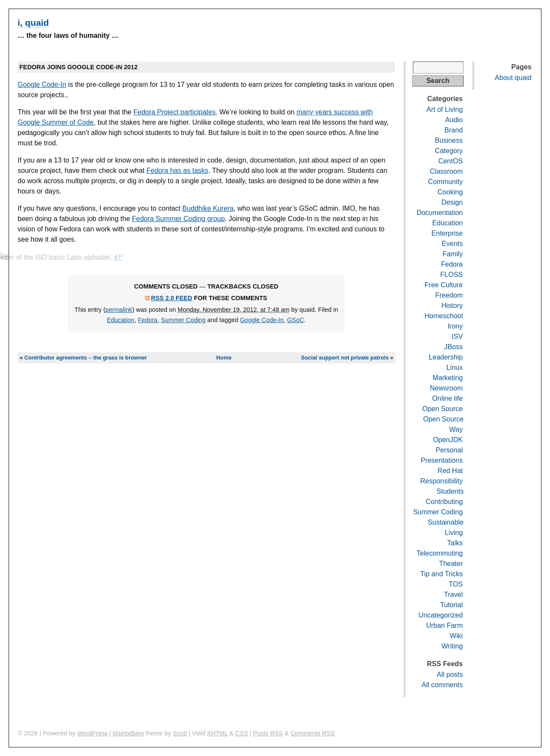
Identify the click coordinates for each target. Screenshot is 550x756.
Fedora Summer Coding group (178, 219)
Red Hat (450, 471)
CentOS (451, 161)
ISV (457, 337)
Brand (454, 130)
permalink (119, 310)
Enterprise (447, 233)
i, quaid (33, 23)
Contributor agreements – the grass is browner (86, 358)
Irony (455, 326)
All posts (450, 675)
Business (449, 140)
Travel (453, 595)
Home (224, 358)
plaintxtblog (128, 733)
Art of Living (445, 109)
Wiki (456, 636)
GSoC (295, 320)
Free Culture (444, 285)
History (452, 306)
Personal (449, 450)
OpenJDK (448, 440)
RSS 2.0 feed (171, 298)
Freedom (449, 295)
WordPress (92, 733)
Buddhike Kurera (208, 208)
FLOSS (452, 275)
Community (445, 182)
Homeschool (444, 316)
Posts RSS (268, 733)
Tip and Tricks (442, 574)
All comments (442, 685)
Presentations (442, 460)
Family (453, 254)
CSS (241, 733)
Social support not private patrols (345, 358)
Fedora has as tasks (177, 171)
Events (452, 244)
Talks (455, 543)
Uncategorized (441, 615)
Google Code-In (42, 85)
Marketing (448, 378)
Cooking (450, 192)
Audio (454, 120)
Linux (455, 367)
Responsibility (442, 481)
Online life (448, 398)
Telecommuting (440, 553)
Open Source (443, 409)
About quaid (513, 78)
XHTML (217, 733)
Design (452, 202)
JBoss (453, 347)
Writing (452, 646)
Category (449, 151)
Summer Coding (183, 320)
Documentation (440, 213)
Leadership (446, 357)
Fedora (148, 320)
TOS (456, 584)
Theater (451, 564)
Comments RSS (313, 733)
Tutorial (451, 605)
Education (121, 320)
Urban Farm (445, 625)
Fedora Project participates (174, 112)
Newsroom (446, 388)
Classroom (446, 171)
